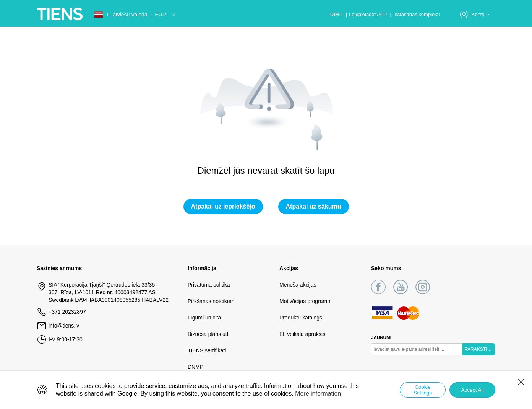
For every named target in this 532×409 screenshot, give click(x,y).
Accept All (473, 390)
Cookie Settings (423, 390)
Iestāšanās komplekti (416, 14)
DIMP (337, 14)
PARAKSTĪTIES (480, 349)
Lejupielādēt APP (368, 14)
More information (318, 394)
